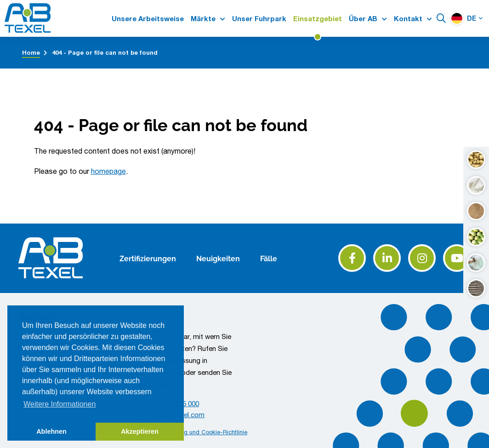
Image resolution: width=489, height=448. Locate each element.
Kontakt (408, 19)
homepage (108, 171)
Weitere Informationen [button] (60, 404)
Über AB (363, 19)
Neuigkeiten (218, 258)
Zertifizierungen (148, 258)
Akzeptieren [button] (140, 431)
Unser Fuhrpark (259, 19)
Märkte (203, 19)
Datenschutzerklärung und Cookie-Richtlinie (188, 432)
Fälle (269, 258)
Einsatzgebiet (318, 19)
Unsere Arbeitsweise (148, 19)
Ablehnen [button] (51, 431)
